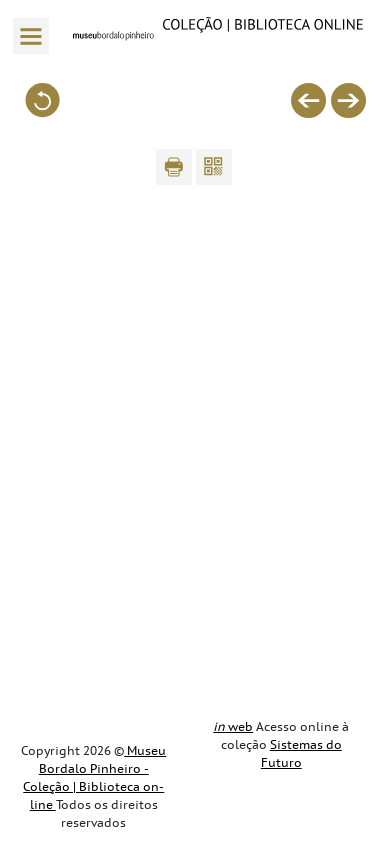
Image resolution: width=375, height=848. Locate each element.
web (233, 727)
